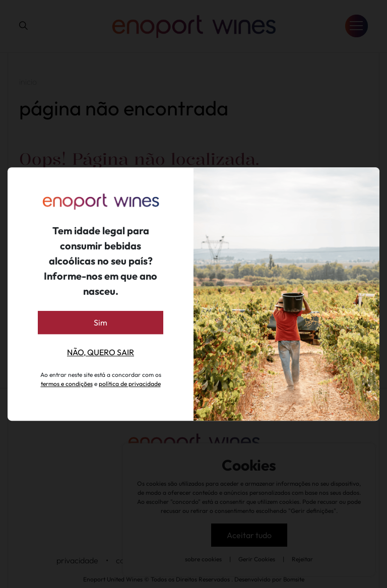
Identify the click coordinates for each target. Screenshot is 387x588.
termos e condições (67, 384)
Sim (101, 322)
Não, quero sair (101, 352)
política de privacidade (130, 384)
